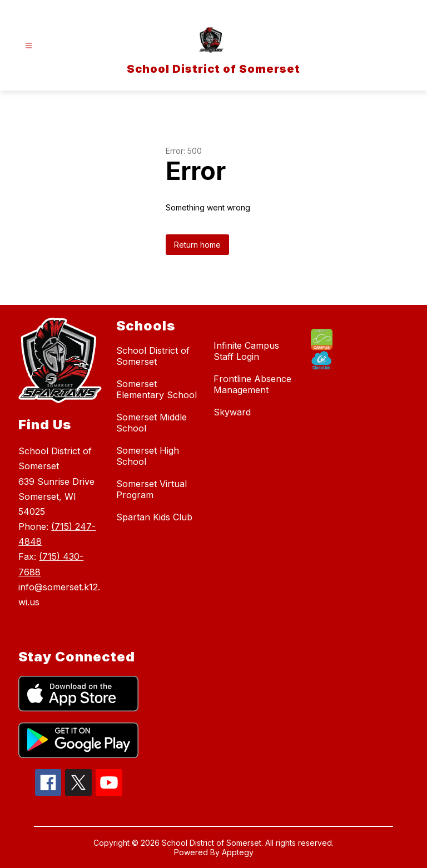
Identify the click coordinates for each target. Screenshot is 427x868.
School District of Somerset (153, 356)
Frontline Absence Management (252, 384)
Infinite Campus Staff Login (246, 351)
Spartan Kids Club (154, 517)
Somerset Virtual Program (152, 489)
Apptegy (238, 852)
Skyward (232, 412)
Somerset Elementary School (157, 389)
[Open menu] (29, 46)
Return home (197, 245)
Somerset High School (148, 456)
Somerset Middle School (152, 423)
